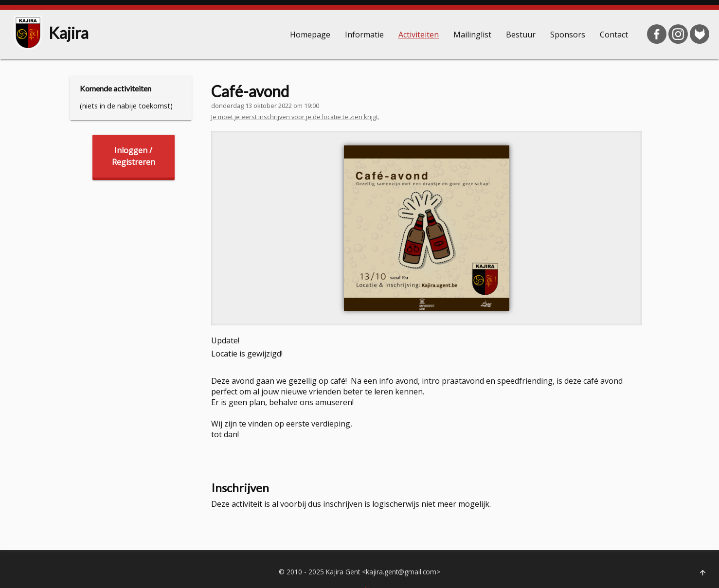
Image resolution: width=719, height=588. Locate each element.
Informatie (364, 35)
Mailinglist (472, 35)
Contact (614, 35)
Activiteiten (419, 35)
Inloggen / (134, 156)
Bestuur (521, 35)
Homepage (310, 35)
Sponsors (568, 35)
